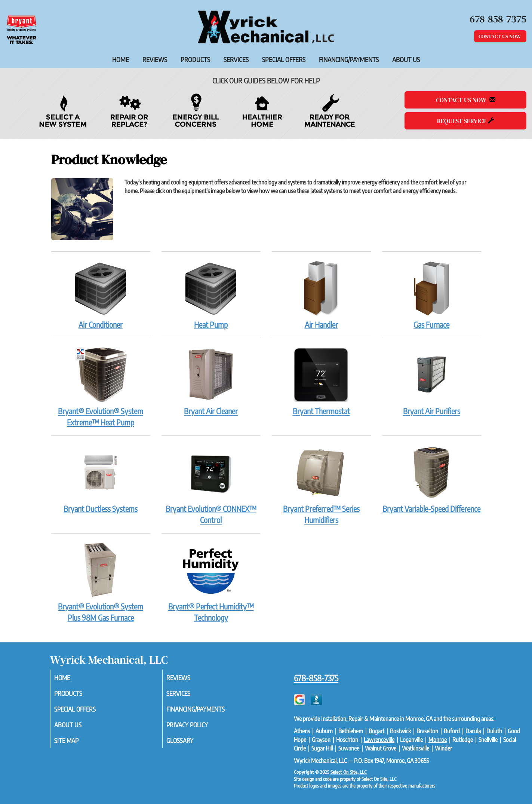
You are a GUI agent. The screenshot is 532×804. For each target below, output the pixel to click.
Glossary (189, 744)
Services (236, 59)
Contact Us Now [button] (500, 36)
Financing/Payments (349, 59)
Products (195, 59)
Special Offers (284, 59)
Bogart (376, 731)
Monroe (438, 740)
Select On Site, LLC (349, 772)
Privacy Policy (197, 727)
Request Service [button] (465, 121)
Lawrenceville (379, 740)
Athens (302, 731)
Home (121, 59)
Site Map (76, 744)
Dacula (473, 731)
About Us (406, 59)
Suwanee (349, 748)
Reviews (155, 59)
